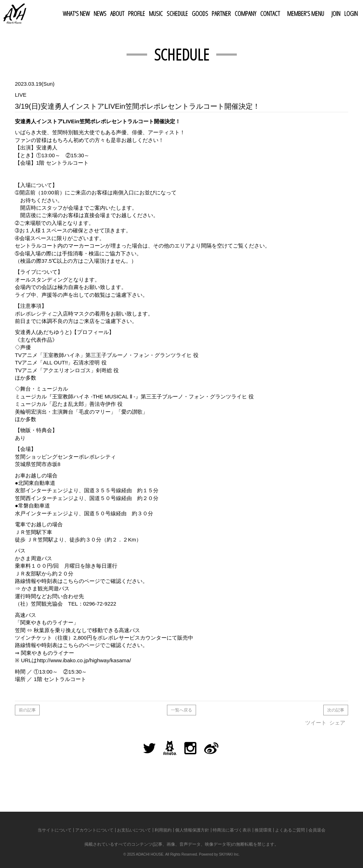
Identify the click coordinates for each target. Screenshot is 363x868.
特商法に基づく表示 (232, 830)
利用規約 (163, 830)
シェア (337, 723)
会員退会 (317, 830)
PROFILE (136, 13)
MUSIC (156, 13)
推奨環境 (263, 830)
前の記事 (27, 710)
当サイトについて (55, 830)
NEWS (100, 13)
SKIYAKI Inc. (229, 854)
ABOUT (117, 13)
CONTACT (270, 13)
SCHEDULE (177, 13)
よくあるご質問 (290, 830)
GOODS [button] (200, 13)
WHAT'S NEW (76, 13)
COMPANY (245, 13)
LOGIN (351, 13)
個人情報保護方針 (192, 830)
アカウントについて (94, 830)
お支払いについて (134, 830)
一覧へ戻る (181, 710)
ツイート (316, 723)
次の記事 (336, 710)
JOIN (336, 13)
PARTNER (221, 13)
